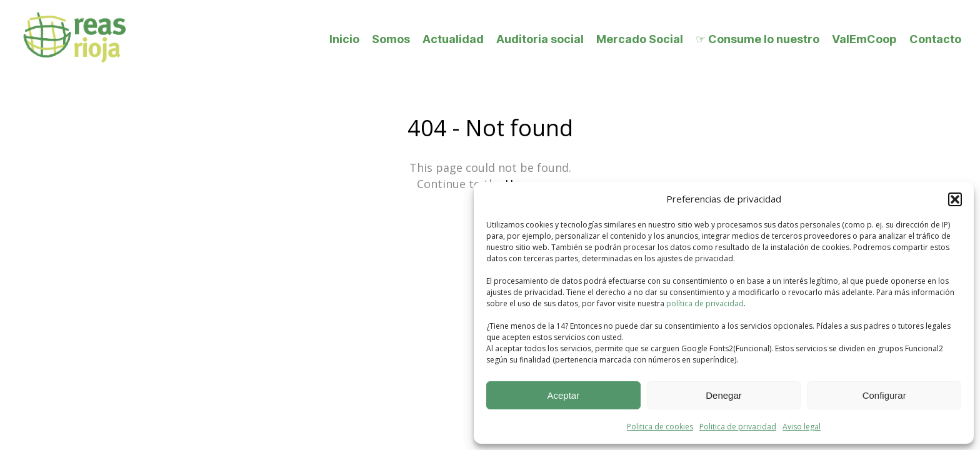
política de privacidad (705, 303)
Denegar (724, 395)
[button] (955, 199)
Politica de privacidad (738, 427)
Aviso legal (802, 427)
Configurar (884, 395)
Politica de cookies (660, 427)
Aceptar (563, 395)
